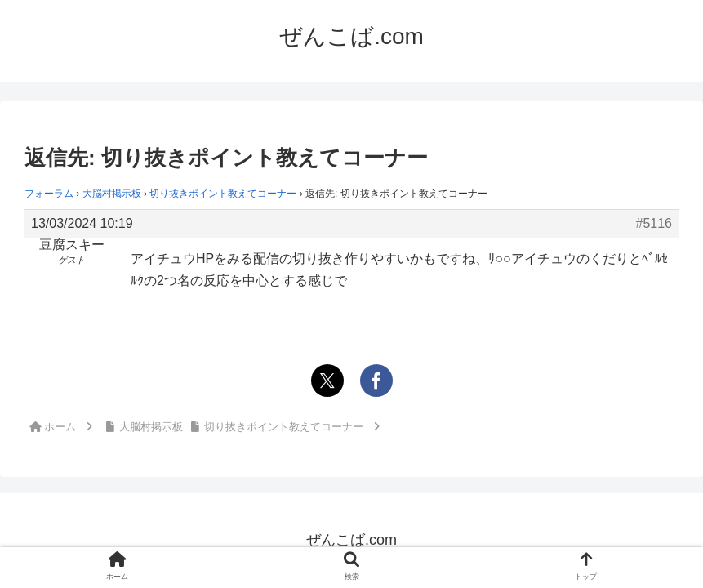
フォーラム (49, 194)
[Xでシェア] (327, 381)
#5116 (654, 223)
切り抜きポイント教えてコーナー (223, 194)
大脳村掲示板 (112, 194)
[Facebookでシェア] (376, 381)
